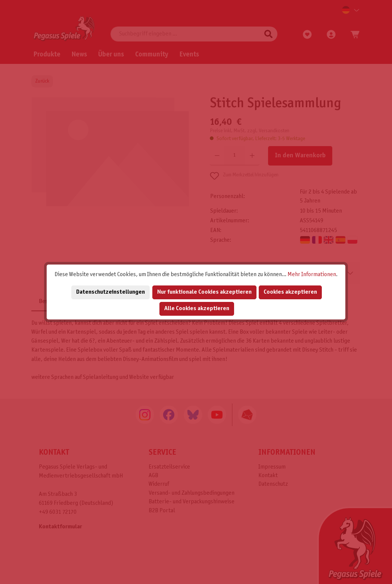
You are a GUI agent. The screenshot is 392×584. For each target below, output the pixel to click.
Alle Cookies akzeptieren (197, 308)
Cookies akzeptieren (290, 292)
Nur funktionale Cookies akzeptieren (204, 292)
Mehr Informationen (312, 274)
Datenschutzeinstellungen (111, 292)
